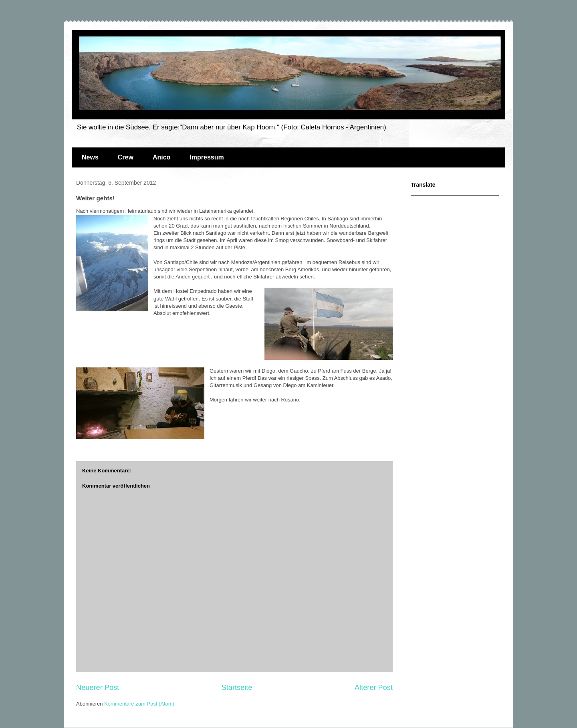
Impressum (207, 157)
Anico (161, 157)
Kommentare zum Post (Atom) (139, 704)
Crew (126, 157)
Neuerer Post (98, 688)
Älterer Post (374, 688)
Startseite (237, 688)
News (90, 157)
